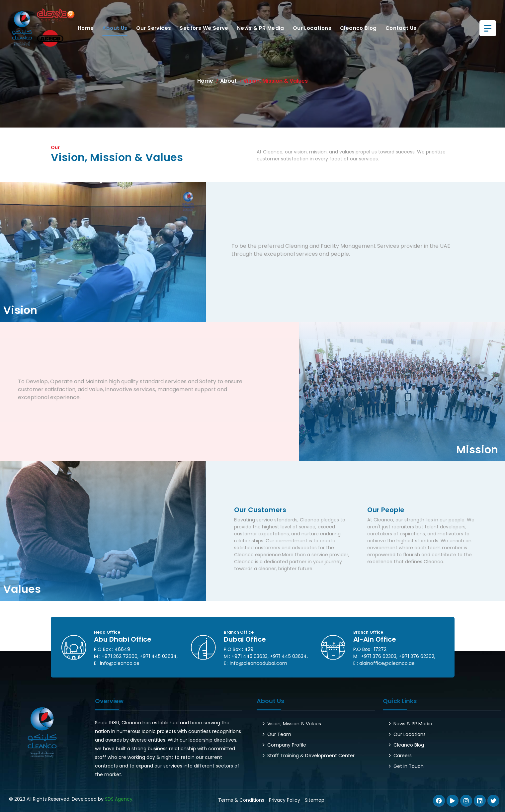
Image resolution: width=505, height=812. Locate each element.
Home (86, 28)
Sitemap (315, 800)
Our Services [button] (154, 28)
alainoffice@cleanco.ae (387, 663)
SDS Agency (119, 799)
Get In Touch (409, 766)
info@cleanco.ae (120, 663)
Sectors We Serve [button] (204, 28)
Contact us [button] (401, 28)
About (228, 81)
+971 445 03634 (158, 656)
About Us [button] (115, 28)
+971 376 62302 (417, 656)
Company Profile (287, 745)
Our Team (279, 734)
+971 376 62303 (379, 656)
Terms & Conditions (241, 800)
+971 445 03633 (250, 656)
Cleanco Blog (358, 28)
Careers (403, 756)
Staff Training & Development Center (311, 756)
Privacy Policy (285, 800)
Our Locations (312, 28)
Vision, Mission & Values (294, 724)
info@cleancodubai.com (258, 663)
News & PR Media (261, 28)
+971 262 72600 (120, 656)
